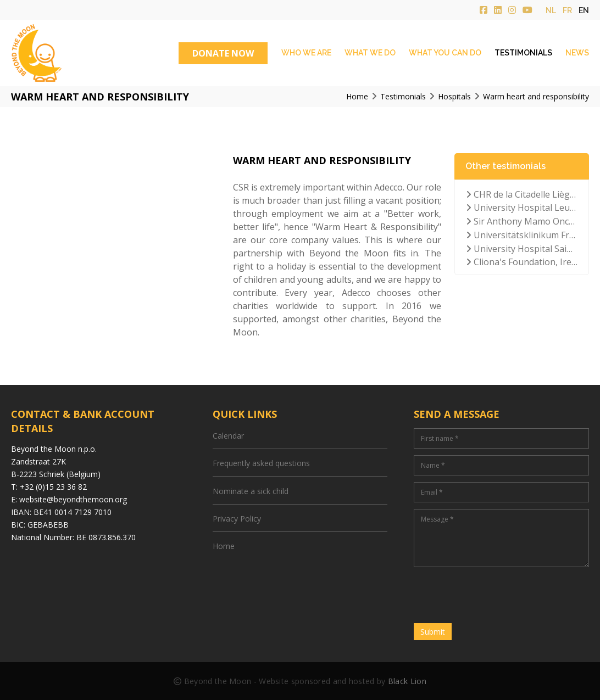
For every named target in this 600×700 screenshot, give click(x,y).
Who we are (306, 53)
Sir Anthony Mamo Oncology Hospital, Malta (522, 221)
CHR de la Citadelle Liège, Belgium (522, 194)
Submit (433, 632)
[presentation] (497, 595)
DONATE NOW (223, 53)
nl (551, 10)
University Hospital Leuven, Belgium (522, 208)
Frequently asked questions (261, 463)
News (577, 53)
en (584, 10)
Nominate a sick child (251, 491)
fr (567, 10)
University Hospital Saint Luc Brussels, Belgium (522, 249)
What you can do (445, 53)
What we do (370, 53)
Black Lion (407, 681)
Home (224, 546)
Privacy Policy (237, 519)
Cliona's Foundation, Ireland (522, 262)
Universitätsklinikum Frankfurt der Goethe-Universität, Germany (522, 235)
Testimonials (523, 53)
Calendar (228, 436)
